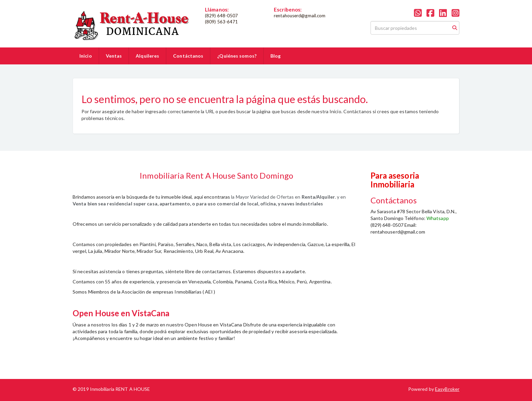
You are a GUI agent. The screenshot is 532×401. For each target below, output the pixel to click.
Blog (275, 56)
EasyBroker (447, 389)
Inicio (86, 56)
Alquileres (147, 56)
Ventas (114, 56)
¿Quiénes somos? (237, 56)
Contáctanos (188, 56)
